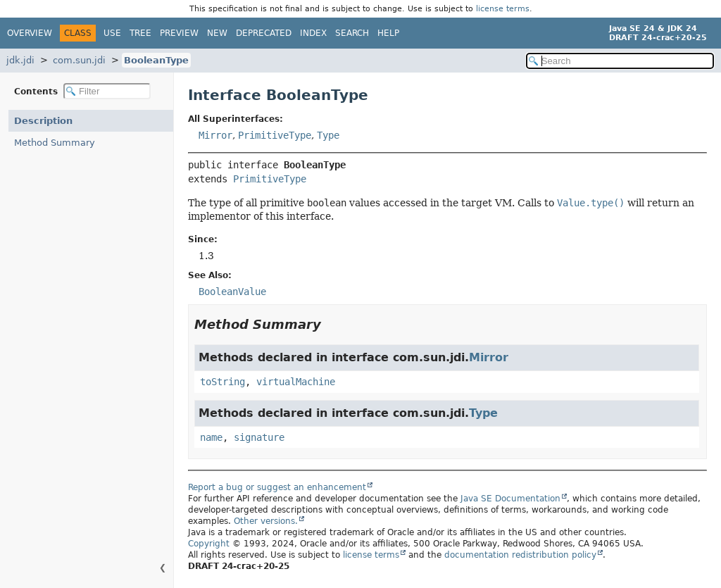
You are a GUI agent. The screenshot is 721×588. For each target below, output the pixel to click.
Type (328, 135)
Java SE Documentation (510, 499)
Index (313, 33)
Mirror (215, 135)
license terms (503, 9)
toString (222, 382)
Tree (140, 33)
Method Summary (55, 143)
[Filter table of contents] (107, 91)
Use (112, 33)
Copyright (209, 544)
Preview (179, 33)
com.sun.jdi (79, 60)
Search (352, 33)
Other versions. (266, 521)
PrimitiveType (275, 135)
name (211, 437)
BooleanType (156, 60)
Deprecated (264, 33)
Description (43, 121)
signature (259, 437)
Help (388, 33)
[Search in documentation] (620, 61)
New (217, 33)
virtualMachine (296, 382)
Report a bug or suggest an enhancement (277, 487)
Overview (30, 33)
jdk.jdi (20, 60)
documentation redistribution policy (520, 555)
